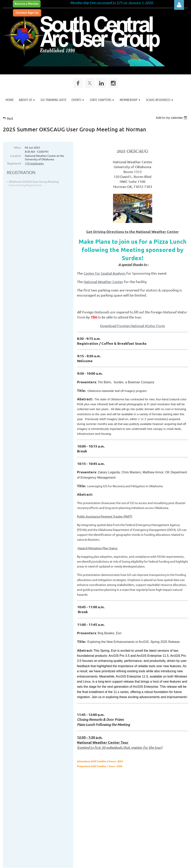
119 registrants (34, 163)
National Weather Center (103, 282)
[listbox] (172, 118)
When (17, 147)
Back (10, 118)
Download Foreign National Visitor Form (133, 326)
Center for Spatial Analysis (105, 273)
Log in (179, 5)
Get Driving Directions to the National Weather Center (133, 231)
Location (16, 156)
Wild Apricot (141, 863)
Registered (14, 163)
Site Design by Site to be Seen (98, 841)
